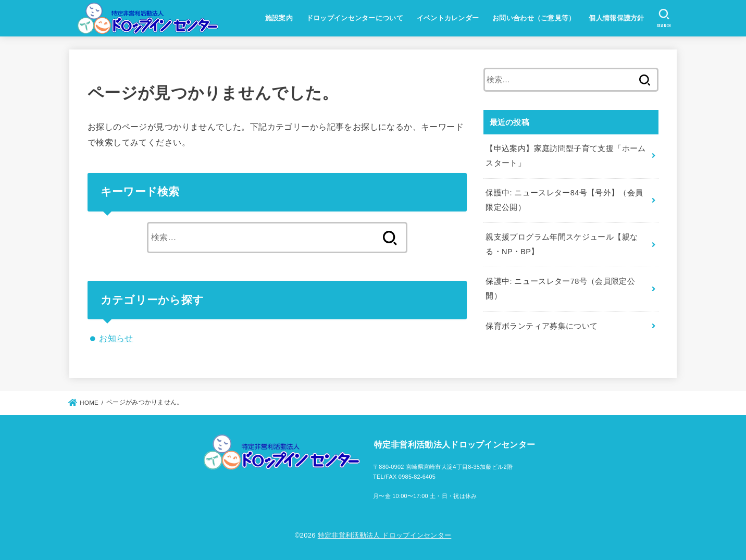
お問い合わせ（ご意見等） (534, 18)
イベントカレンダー (448, 18)
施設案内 (279, 18)
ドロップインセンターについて (355, 18)
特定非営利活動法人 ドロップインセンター (385, 535)
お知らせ (116, 338)
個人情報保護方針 (616, 18)
